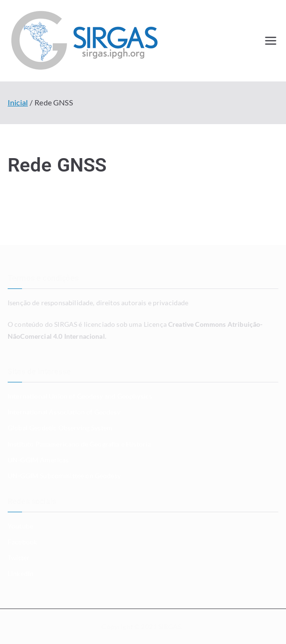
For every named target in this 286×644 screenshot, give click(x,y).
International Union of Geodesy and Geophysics (80, 396)
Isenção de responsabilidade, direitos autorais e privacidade (98, 303)
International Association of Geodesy (64, 412)
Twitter (19, 558)
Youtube (20, 526)
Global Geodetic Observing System (60, 428)
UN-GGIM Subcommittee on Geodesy (64, 476)
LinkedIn (21, 573)
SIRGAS (170, 627)
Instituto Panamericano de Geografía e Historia (79, 444)
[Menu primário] (271, 41)
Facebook (22, 542)
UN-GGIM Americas (38, 460)
